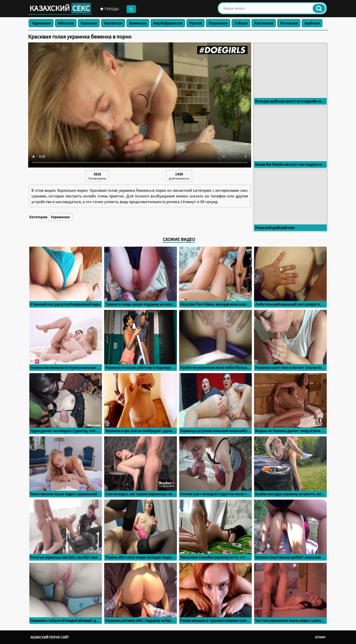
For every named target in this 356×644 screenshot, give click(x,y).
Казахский (60, 8)
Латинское (289, 23)
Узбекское (66, 23)
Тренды (110, 9)
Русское (195, 23)
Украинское (218, 23)
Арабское (312, 23)
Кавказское (113, 23)
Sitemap (320, 637)
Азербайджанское (168, 23)
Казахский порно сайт (50, 637)
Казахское (89, 23)
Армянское (138, 23)
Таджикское (41, 23)
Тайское (241, 23)
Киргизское (264, 23)
